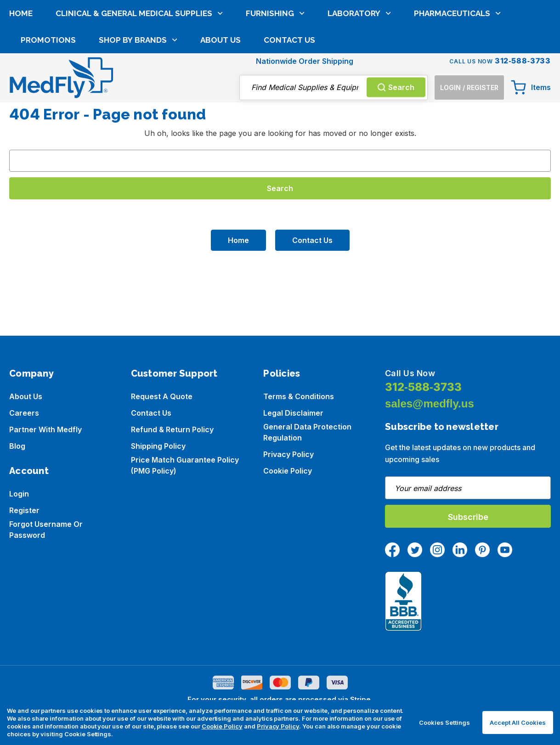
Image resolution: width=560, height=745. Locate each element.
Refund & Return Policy (172, 429)
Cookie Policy (288, 471)
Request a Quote (162, 396)
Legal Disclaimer (293, 413)
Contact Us (289, 104)
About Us (221, 104)
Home (21, 78)
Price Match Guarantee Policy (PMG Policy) (185, 465)
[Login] (469, 42)
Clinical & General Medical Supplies (139, 78)
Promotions (48, 104)
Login (19, 494)
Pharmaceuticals (457, 78)
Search (396, 42)
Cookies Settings (444, 722)
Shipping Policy (158, 446)
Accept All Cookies (518, 722)
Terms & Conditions (299, 396)
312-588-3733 (423, 387)
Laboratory (359, 78)
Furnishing (275, 78)
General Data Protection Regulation (307, 432)
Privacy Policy (288, 454)
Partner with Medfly (45, 429)
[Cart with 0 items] (531, 42)
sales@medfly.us (430, 404)
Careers (24, 413)
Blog (17, 446)
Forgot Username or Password (46, 530)
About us (26, 396)
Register (24, 510)
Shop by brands (138, 104)
